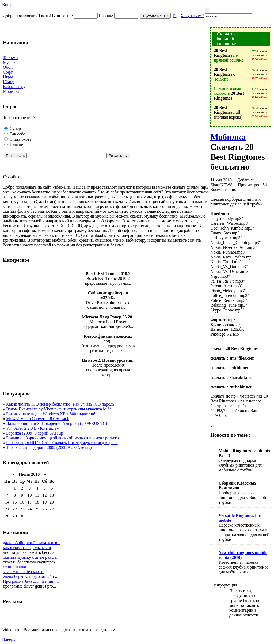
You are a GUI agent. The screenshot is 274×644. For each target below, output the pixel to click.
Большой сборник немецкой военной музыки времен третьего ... (65, 438)
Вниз (7, 4)
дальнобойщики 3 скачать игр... (32, 543)
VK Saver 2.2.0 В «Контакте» (33, 428)
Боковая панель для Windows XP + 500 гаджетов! (51, 414)
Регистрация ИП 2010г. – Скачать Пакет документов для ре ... (62, 443)
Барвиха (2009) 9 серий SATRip (35, 433)
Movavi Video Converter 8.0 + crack (38, 419)
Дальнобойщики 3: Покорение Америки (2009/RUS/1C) (57, 423)
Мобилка (11, 91)
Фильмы (11, 58)
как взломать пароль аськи (27, 548)
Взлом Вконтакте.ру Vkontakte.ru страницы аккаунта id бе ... (61, 409)
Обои (8, 67)
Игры (8, 77)
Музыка (10, 62)
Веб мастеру (14, 87)
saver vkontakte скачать (24, 572)
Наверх (9, 639)
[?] (175, 16)
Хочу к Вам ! (192, 16)
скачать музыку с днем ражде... (31, 557)
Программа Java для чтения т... (31, 581)
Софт (8, 72)
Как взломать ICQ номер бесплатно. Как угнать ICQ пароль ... (62, 404)
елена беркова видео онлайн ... (31, 576)
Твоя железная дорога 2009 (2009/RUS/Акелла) (49, 447)
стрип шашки (15, 567)
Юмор (9, 82)
